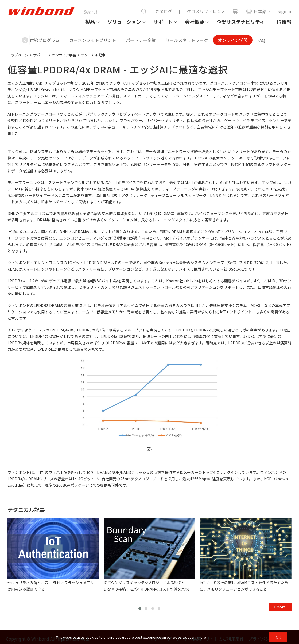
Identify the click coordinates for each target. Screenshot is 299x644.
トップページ (18, 55)
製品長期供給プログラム (36, 40)
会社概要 (195, 22)
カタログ (164, 11)
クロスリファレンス (206, 11)
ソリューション (124, 22)
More (280, 607)
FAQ (261, 40)
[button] (25, 40)
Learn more (197, 637)
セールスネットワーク (187, 40)
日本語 (256, 11)
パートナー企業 (141, 40)
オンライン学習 (233, 40)
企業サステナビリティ (241, 22)
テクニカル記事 (93, 55)
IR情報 (284, 22)
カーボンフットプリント (93, 40)
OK (278, 637)
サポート (163, 22)
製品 (90, 22)
